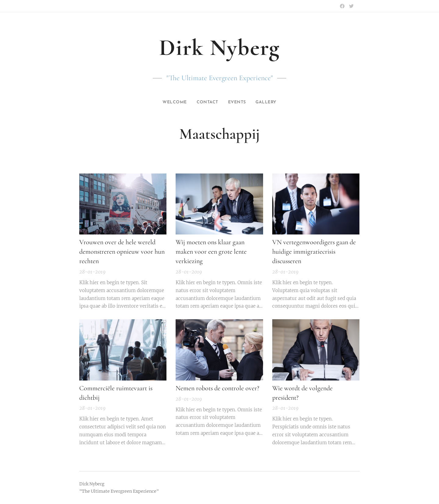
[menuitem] (173, 102)
